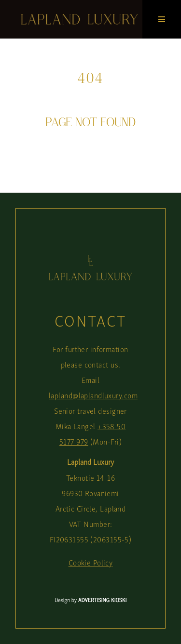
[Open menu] (162, 19)
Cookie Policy (91, 562)
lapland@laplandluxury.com (93, 395)
